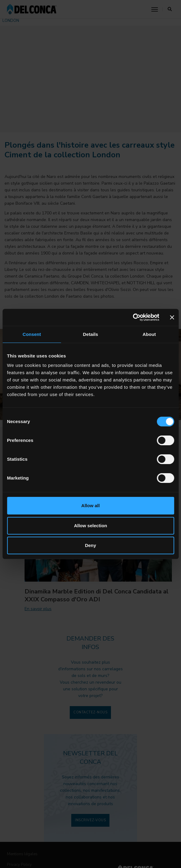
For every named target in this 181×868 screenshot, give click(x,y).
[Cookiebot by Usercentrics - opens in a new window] (133, 317)
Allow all (90, 506)
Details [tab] (91, 334)
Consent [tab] (32, 334)
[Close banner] (172, 317)
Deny (90, 545)
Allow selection (90, 526)
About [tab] (149, 334)
